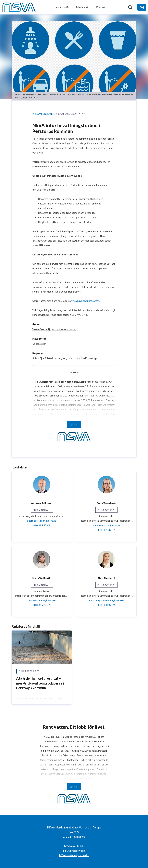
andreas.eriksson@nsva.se (42, 521)
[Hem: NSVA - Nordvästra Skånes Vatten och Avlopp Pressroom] (19, 7)
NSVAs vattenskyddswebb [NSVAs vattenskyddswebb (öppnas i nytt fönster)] (74, 855)
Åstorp (93, 358)
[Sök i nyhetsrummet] (130, 7)
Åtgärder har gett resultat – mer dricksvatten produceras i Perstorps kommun (40, 683)
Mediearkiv (83, 7)
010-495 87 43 (42, 605)
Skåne (36, 358)
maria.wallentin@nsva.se (42, 600)
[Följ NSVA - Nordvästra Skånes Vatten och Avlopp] (142, 7)
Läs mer (74, 424)
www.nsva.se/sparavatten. (86, 301)
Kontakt (101, 7)
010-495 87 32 (106, 530)
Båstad (49, 358)
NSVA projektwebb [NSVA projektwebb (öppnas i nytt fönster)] (74, 851)
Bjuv (42, 358)
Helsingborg (60, 358)
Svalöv (85, 358)
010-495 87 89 (42, 525)
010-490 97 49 (106, 605)
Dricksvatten (39, 344)
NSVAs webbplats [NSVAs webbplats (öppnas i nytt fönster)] (74, 846)
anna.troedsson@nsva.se (106, 525)
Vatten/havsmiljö (42, 329)
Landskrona (74, 358)
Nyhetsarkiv (62, 7)
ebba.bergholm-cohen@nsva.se (106, 600)
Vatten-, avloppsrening (64, 329)
